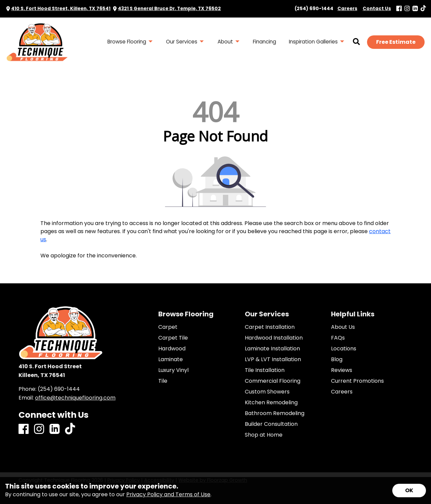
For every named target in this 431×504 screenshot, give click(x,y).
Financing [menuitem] (264, 42)
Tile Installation (265, 370)
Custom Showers (267, 392)
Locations (344, 349)
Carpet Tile (173, 338)
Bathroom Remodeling (275, 413)
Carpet (168, 327)
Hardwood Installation (274, 338)
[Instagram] (407, 9)
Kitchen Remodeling (271, 403)
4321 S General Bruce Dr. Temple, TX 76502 (169, 9)
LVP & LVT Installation (273, 359)
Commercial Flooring (273, 381)
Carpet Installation (270, 327)
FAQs (338, 338)
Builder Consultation (271, 424)
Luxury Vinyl (173, 370)
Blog (337, 359)
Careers (342, 392)
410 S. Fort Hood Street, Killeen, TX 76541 (61, 9)
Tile (163, 381)
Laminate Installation (272, 349)
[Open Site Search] (356, 42)
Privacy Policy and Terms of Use (168, 494)
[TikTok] (423, 9)
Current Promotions (357, 381)
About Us (343, 327)
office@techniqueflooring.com (75, 398)
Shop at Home (264, 435)
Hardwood (172, 349)
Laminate (171, 359)
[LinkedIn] (415, 9)
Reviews (342, 370)
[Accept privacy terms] (409, 491)
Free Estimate (396, 42)
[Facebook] (399, 9)
